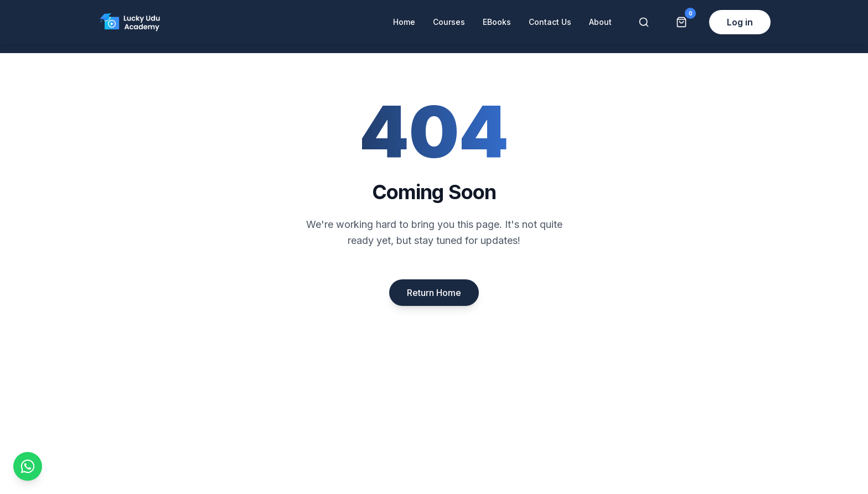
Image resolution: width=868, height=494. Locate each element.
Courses (449, 22)
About (600, 22)
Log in (740, 22)
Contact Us (550, 22)
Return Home (434, 293)
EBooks (497, 22)
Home (404, 22)
